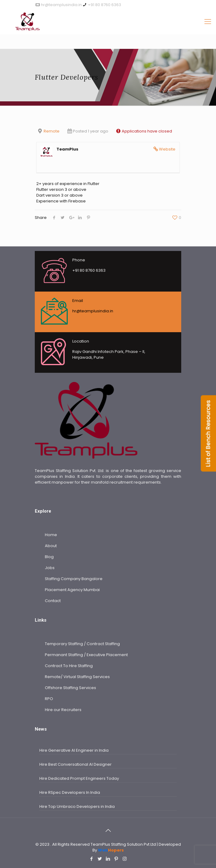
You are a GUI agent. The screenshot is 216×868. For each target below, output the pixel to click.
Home (51, 535)
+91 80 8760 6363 (104, 5)
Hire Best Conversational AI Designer (76, 764)
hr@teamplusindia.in (61, 5)
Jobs (50, 568)
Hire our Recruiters (63, 710)
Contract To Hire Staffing (69, 666)
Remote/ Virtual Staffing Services (77, 677)
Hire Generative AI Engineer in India (74, 750)
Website (167, 149)
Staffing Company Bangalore (74, 579)
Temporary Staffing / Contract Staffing (82, 644)
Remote (52, 131)
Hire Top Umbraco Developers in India (77, 806)
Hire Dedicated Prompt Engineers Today (79, 778)
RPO (49, 699)
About (51, 546)
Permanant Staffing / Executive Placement (86, 655)
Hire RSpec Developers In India (70, 792)
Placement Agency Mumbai (72, 590)
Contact (53, 601)
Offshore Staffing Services (70, 688)
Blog (49, 557)
